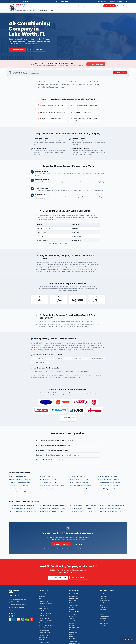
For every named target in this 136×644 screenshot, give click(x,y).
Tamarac (72, 619)
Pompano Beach (74, 596)
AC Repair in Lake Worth (46, 476)
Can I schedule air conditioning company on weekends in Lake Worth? (68, 455)
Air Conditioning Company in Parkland (20, 508)
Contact (89, 6)
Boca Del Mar (104, 607)
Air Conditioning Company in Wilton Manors (52, 511)
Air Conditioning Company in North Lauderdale (23, 511)
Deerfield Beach (74, 598)
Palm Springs (103, 625)
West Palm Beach (105, 601)
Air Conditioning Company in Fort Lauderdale (22, 505)
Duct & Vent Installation (45, 630)
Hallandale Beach (74, 628)
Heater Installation (44, 608)
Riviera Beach (104, 621)
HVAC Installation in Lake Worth (18, 492)
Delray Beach (104, 596)
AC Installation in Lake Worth (77, 476)
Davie (71, 637)
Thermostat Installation (45, 621)
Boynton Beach (104, 598)
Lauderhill (72, 639)
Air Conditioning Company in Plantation (80, 508)
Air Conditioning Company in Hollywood (80, 511)
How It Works (78, 544)
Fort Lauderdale (74, 594)
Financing (81, 6)
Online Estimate (110, 6)
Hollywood (72, 616)
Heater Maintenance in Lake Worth (109, 479)
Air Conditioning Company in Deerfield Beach (82, 505)
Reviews (73, 6)
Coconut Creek (74, 605)
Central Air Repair (44, 642)
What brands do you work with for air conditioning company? (68, 440)
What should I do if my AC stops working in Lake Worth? (68, 450)
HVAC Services (43, 594)
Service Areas (57, 6)
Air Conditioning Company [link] (46, 11)
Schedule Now (122, 6)
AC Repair (42, 596)
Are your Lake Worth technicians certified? (68, 460)
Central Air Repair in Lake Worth (108, 489)
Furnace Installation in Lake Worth (49, 489)
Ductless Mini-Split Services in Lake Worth (51, 486)
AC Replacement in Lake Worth (78, 489)
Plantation (72, 607)
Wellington (103, 619)
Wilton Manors (73, 614)
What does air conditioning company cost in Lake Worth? (68, 445)
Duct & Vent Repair (44, 633)
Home (39, 6)
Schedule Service (18, 50)
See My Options (120, 73)
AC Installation (43, 599)
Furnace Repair (43, 635)
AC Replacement (44, 640)
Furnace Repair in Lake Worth (18, 489)
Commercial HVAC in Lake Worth (19, 486)
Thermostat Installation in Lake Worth (109, 483)
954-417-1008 (54, 244)
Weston (72, 610)
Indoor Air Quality (44, 618)
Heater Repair (43, 606)
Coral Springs (73, 601)
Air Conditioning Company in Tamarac (110, 511)
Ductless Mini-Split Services (47, 628)
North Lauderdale (74, 612)
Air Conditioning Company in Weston (109, 508)
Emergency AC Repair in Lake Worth (20, 479)
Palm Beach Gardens (106, 612)
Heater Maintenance (45, 611)
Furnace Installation (44, 637)
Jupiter (102, 614)
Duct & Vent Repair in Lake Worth (108, 486)
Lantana (102, 605)
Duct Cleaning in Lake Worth (47, 483)
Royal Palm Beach (105, 616)
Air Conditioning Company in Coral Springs (111, 505)
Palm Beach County (21, 11)
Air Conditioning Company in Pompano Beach (52, 505)
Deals (66, 6)
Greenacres (103, 610)
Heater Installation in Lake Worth (78, 479)
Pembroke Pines (74, 630)
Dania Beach (73, 632)
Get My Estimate (61, 544)
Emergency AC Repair (45, 604)
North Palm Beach (105, 623)
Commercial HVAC (44, 623)
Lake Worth (32, 11)
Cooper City (73, 621)
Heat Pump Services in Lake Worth (19, 483)
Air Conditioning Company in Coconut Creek (52, 508)
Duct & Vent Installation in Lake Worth (80, 486)
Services (47, 6)
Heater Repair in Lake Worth (47, 479)
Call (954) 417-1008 (96, 64)
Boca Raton (103, 594)
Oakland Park (73, 641)
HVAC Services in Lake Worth (18, 476)
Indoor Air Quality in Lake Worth (78, 483)
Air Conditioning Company (46, 625)
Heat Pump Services (45, 613)
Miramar (72, 634)
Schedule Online (79, 578)
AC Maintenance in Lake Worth (108, 476)
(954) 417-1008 (62, 2)
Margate (72, 625)
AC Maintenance (44, 601)
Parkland (72, 603)
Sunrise (72, 623)
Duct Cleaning (43, 616)
